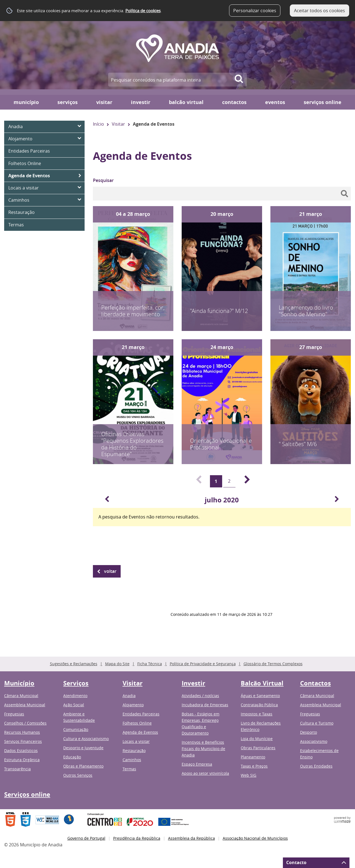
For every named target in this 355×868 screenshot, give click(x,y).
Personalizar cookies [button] (255, 11)
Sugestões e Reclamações (74, 664)
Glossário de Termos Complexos (273, 664)
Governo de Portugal (86, 838)
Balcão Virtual (186, 102)
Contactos (234, 102)
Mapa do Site (117, 664)
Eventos (275, 102)
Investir (141, 102)
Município (26, 102)
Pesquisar (103, 180)
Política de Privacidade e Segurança (203, 664)
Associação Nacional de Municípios (255, 838)
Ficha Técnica (150, 664)
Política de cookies (143, 11)
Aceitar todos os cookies (319, 11)
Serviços (68, 102)
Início (98, 124)
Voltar (110, 571)
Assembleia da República (192, 838)
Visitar (104, 102)
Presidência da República (137, 838)
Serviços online (323, 102)
